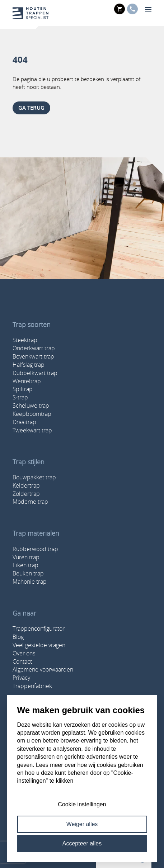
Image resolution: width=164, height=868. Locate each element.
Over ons (24, 653)
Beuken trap (28, 573)
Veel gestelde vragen (39, 645)
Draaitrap (24, 422)
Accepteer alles (82, 843)
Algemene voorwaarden (43, 669)
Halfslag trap (29, 365)
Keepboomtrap (32, 414)
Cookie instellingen (82, 804)
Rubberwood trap (35, 549)
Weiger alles (82, 824)
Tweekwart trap (32, 430)
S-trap (20, 397)
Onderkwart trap (34, 348)
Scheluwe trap (31, 405)
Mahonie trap (30, 582)
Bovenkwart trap (33, 356)
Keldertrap (26, 485)
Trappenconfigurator (39, 629)
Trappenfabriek (32, 686)
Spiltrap (23, 389)
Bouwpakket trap (34, 477)
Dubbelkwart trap (35, 373)
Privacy (21, 678)
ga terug (31, 108)
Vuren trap (26, 557)
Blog (18, 637)
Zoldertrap (26, 494)
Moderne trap (30, 502)
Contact (22, 661)
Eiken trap (25, 565)
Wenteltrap (27, 381)
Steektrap (25, 340)
